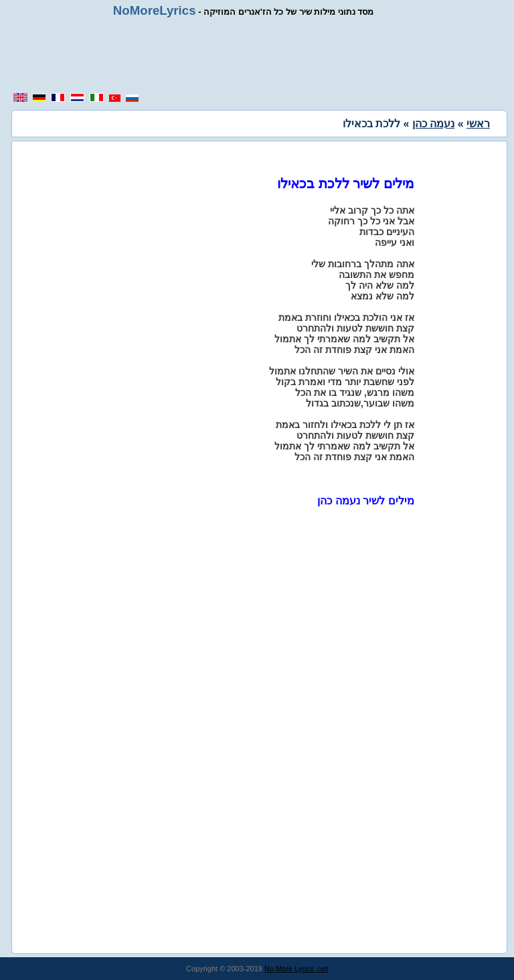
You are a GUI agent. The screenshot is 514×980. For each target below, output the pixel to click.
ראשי (478, 124)
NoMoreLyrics (155, 10)
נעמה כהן (433, 124)
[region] (257, 55)
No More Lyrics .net (296, 969)
